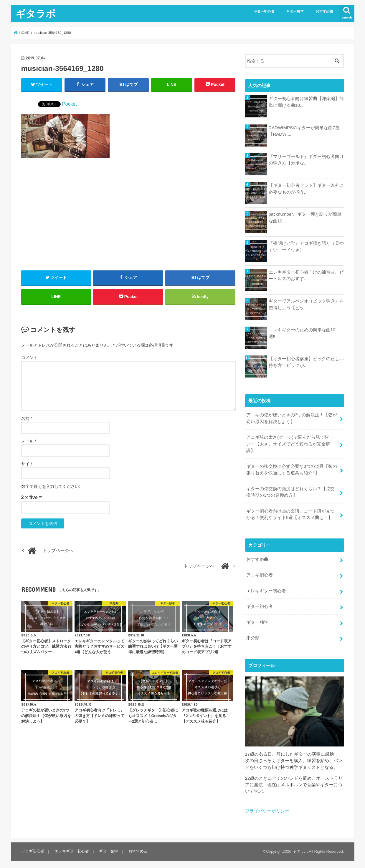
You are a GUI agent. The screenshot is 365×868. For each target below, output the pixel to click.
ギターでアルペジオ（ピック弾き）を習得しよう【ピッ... (306, 304)
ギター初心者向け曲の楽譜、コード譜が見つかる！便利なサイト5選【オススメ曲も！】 (290, 513)
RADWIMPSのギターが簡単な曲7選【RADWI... (304, 131)
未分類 (253, 636)
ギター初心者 (264, 11)
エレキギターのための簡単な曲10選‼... (302, 333)
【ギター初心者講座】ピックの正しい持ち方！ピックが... (306, 362)
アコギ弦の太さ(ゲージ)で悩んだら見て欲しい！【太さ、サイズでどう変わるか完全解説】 (290, 443)
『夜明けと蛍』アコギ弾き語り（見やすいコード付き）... (306, 247)
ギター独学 (295, 11)
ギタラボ (36, 13)
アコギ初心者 (260, 573)
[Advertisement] (128, 214)
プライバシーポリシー (267, 809)
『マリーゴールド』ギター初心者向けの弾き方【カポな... (306, 160)
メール (29, 442)
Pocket (70, 104)
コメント (29, 358)
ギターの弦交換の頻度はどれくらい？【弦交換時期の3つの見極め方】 (290, 491)
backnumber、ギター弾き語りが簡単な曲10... (305, 217)
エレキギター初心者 (266, 589)
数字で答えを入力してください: (51, 487)
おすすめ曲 (324, 11)
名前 (27, 419)
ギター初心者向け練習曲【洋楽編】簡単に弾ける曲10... (306, 102)
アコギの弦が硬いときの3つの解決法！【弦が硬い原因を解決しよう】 (292, 418)
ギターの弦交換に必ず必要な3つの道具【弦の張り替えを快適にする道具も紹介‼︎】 (292, 469)
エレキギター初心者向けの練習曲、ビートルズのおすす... (306, 275)
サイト (27, 464)
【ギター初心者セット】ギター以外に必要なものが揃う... (306, 189)
